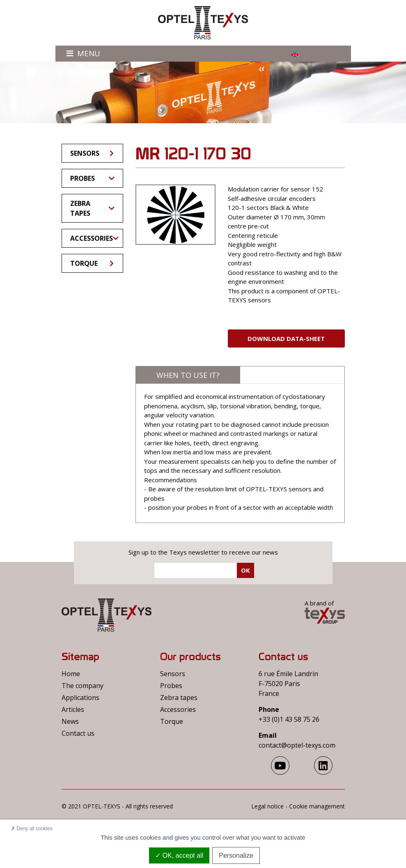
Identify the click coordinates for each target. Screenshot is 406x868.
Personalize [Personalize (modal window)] (236, 855)
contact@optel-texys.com (297, 745)
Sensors (93, 153)
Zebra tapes (92, 208)
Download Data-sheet (286, 338)
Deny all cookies (32, 829)
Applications (80, 698)
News (70, 721)
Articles (73, 709)
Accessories (94, 238)
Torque (93, 263)
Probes (92, 178)
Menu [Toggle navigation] (83, 53)
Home (71, 674)
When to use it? (188, 375)
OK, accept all (179, 855)
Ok (245, 570)
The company (83, 686)
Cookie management (317, 806)
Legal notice (267, 806)
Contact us (78, 733)
